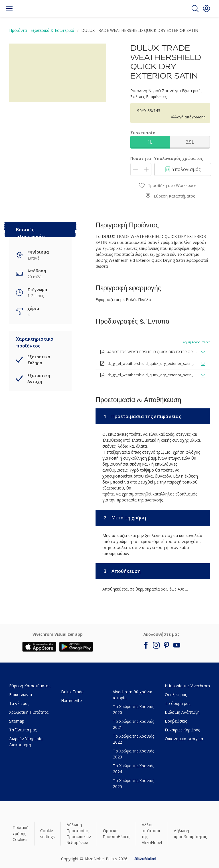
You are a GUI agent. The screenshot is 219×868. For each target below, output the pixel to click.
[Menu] (9, 9)
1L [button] (150, 142)
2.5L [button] (190, 142)
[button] (206, 9)
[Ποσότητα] (141, 169)
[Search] (195, 9)
